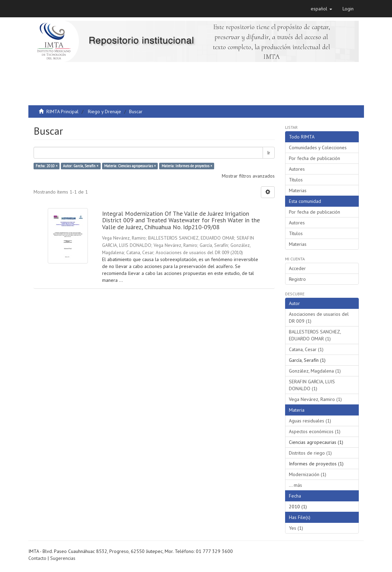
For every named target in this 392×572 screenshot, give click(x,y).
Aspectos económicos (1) (315, 431)
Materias (298, 190)
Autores (297, 169)
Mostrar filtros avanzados (248, 176)
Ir (269, 153)
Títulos (296, 180)
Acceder (297, 268)
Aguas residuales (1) (310, 421)
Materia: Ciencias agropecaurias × (130, 166)
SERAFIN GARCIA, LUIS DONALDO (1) (312, 385)
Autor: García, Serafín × (81, 166)
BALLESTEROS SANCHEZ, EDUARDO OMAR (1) (315, 335)
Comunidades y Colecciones (318, 148)
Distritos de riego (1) (310, 453)
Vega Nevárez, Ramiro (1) (315, 399)
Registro (297, 279)
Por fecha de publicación (314, 158)
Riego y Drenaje (104, 111)
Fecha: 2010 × (47, 166)
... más (295, 485)
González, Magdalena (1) (315, 371)
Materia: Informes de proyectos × (187, 166)
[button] (321, 9)
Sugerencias (63, 558)
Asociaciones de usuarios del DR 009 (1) (319, 318)
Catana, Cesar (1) (306, 349)
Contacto (37, 558)
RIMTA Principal (62, 111)
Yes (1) (296, 528)
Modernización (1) (308, 474)
